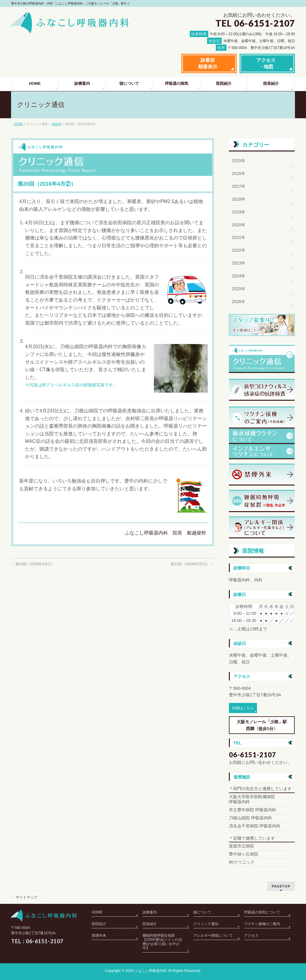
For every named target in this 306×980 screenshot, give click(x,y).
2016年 (57, 124)
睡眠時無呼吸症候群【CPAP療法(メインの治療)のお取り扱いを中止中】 (162, 942)
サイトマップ (27, 897)
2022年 (239, 250)
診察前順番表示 (208, 63)
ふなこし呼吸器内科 (151, 971)
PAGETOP (281, 886)
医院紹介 (99, 924)
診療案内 (150, 912)
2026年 (239, 302)
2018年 (239, 199)
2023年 (239, 263)
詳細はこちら (243, 708)
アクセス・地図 (266, 63)
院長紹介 (150, 924)
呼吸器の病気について (262, 912)
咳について (202, 912)
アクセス (251, 936)
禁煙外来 (99, 936)
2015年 (239, 161)
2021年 (239, 237)
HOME (19, 124)
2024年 (239, 276)
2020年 (239, 225)
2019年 (239, 212)
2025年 (239, 289)
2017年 (239, 186)
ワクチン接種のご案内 (262, 924)
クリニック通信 (206, 924)
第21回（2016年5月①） (192, 564)
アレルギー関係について (213, 936)
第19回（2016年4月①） (33, 564)
